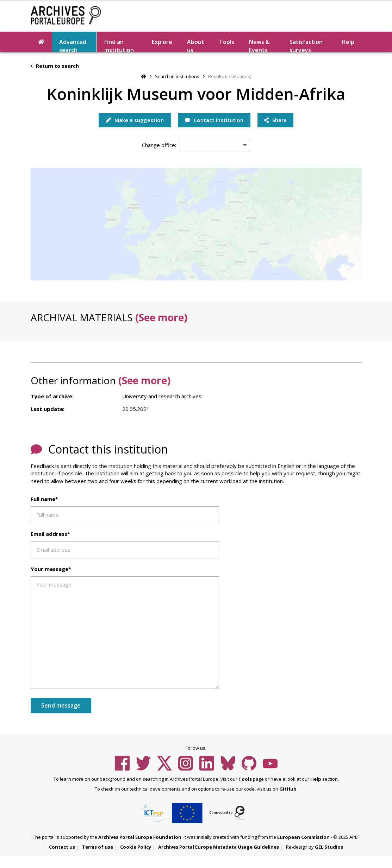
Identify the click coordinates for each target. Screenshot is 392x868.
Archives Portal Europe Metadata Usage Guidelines (219, 847)
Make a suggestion (134, 120)
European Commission (303, 837)
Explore (162, 42)
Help (348, 42)
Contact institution (214, 120)
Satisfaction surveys (306, 45)
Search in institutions (177, 76)
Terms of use (98, 847)
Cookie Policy (136, 847)
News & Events (259, 45)
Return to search (55, 66)
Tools (227, 42)
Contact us (62, 847)
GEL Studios (329, 847)
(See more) (161, 317)
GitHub (288, 789)
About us (196, 45)
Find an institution (119, 45)
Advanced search (73, 45)
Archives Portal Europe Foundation (140, 837)
